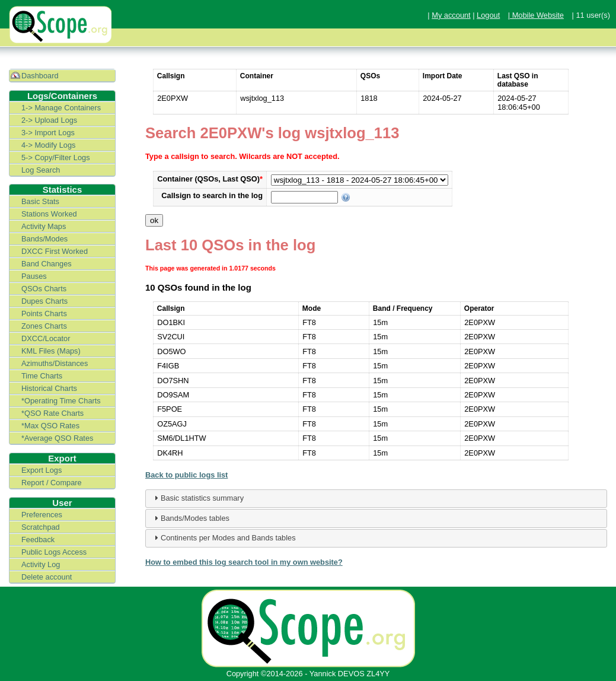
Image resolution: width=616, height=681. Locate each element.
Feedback (38, 540)
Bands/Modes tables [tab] (190, 518)
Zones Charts (44, 326)
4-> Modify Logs (48, 145)
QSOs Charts (44, 289)
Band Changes (47, 264)
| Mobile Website (536, 15)
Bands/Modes (44, 239)
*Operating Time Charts (61, 401)
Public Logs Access (54, 552)
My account (451, 15)
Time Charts (42, 376)
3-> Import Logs (48, 133)
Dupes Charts (44, 301)
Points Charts (44, 314)
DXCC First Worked (55, 251)
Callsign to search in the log (212, 195)
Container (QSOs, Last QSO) (210, 179)
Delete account (47, 577)
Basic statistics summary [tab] (197, 498)
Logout (488, 15)
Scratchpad (41, 527)
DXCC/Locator (46, 338)
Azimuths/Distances (55, 363)
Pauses (34, 276)
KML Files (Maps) (51, 351)
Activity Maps (44, 226)
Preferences (42, 515)
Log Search (41, 170)
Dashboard (40, 76)
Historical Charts (49, 388)
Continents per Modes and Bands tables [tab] (224, 537)
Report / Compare (52, 483)
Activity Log (41, 564)
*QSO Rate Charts (52, 413)
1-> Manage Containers (61, 108)
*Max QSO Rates (50, 426)
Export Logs (42, 470)
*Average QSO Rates (57, 438)
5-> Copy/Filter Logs (56, 157)
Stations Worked (49, 214)
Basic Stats (40, 201)
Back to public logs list (186, 475)
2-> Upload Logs (49, 120)
